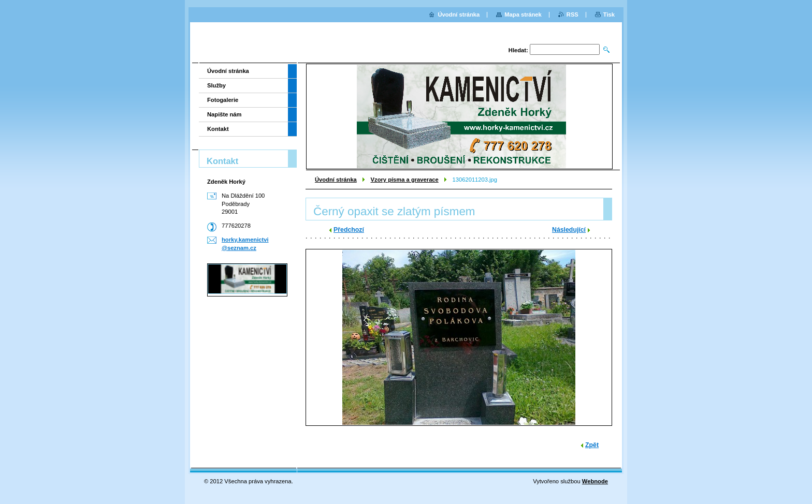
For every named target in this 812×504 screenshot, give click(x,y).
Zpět (592, 445)
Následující (569, 230)
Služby (216, 85)
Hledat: (518, 50)
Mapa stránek (523, 14)
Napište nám (224, 114)
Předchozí (349, 230)
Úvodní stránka (336, 180)
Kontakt (218, 129)
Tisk (609, 14)
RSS (572, 14)
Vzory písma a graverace (405, 180)
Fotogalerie (223, 100)
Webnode (595, 481)
